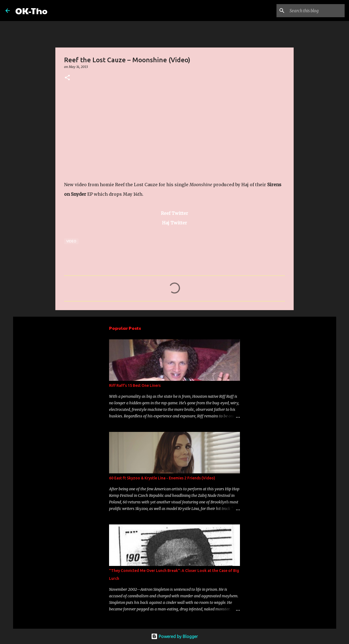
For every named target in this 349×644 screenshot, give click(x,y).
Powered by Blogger (174, 636)
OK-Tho (31, 11)
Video (71, 241)
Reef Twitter (174, 213)
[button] (67, 78)
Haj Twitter (174, 223)
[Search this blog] (316, 11)
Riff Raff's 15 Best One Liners (135, 385)
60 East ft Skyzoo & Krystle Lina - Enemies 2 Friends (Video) (162, 478)
